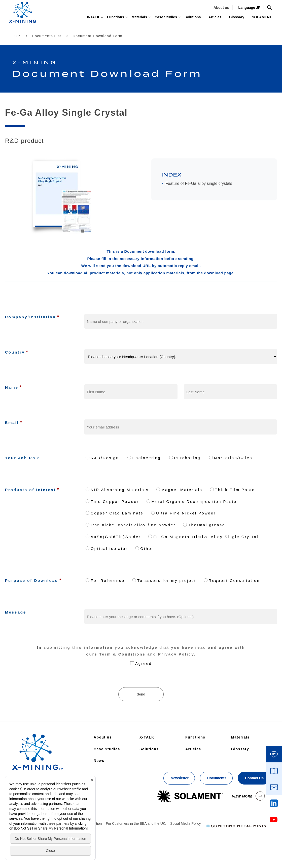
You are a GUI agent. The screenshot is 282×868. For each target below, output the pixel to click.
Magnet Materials (182, 490)
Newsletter (180, 778)
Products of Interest (30, 490)
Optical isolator (109, 549)
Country (15, 352)
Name (12, 387)
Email (12, 423)
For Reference (108, 580)
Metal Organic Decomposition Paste (194, 502)
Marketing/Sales (233, 458)
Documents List (47, 36)
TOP (16, 36)
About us (209, 10)
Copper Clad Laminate (117, 513)
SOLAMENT (249, 19)
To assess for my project (167, 580)
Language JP (236, 10)
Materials (111, 19)
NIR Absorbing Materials (120, 490)
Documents (217, 778)
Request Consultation (234, 580)
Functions (84, 19)
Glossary (221, 19)
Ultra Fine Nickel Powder (186, 513)
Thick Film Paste (235, 490)
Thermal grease (207, 525)
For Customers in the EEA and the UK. (136, 823)
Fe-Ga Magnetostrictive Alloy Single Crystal (206, 537)
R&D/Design (105, 458)
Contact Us (254, 778)
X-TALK (57, 19)
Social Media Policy (185, 823)
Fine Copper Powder (115, 502)
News (99, 761)
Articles (197, 19)
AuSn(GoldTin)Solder (116, 537)
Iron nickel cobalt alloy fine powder (133, 525)
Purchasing (187, 458)
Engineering (147, 458)
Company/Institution (30, 317)
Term (105, 654)
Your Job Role (23, 458)
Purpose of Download (32, 580)
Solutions (171, 19)
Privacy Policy (176, 654)
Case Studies (136, 19)
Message (16, 612)
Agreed (144, 663)
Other (147, 549)
